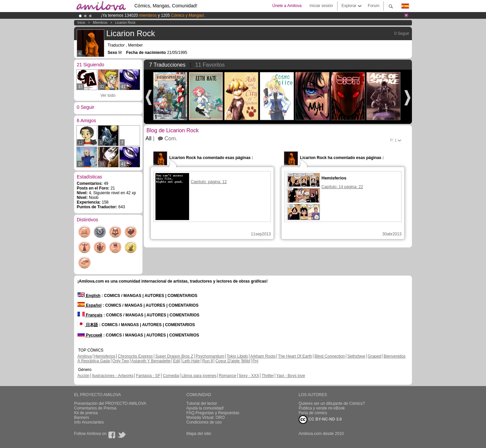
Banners (82, 418)
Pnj (255, 361)
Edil (177, 361)
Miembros (100, 23)
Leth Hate (191, 361)
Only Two (121, 361)
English (89, 296)
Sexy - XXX (249, 376)
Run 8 (207, 361)
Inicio (81, 23)
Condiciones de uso (204, 422)
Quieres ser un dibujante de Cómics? (332, 403)
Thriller (268, 376)
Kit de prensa (86, 413)
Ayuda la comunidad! (205, 408)
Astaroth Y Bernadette (151, 361)
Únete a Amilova (287, 6)
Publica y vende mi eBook (322, 408)
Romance (227, 376)
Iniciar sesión (321, 6)
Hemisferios (105, 356)
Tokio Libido (237, 356)
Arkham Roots (263, 356)
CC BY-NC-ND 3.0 (320, 420)
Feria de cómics (313, 413)
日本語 (88, 325)
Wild (246, 361)
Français (90, 315)
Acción (83, 376)
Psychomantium (210, 356)
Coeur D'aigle (228, 361)
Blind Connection (330, 356)
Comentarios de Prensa (95, 408)
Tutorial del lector (202, 403)
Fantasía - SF (148, 376)
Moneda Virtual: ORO (206, 418)
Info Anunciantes (89, 422)
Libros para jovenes (199, 376)
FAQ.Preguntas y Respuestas (213, 413)
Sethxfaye (356, 356)
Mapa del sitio (199, 434)
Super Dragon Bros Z (174, 356)
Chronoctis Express (135, 356)
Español (89, 305)
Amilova (85, 356)
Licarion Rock (125, 23)
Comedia (171, 376)
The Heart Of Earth (295, 356)
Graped (374, 356)
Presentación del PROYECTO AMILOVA (110, 403)
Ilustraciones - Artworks (113, 376)
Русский (90, 335)
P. (393, 140)
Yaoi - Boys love (291, 376)
